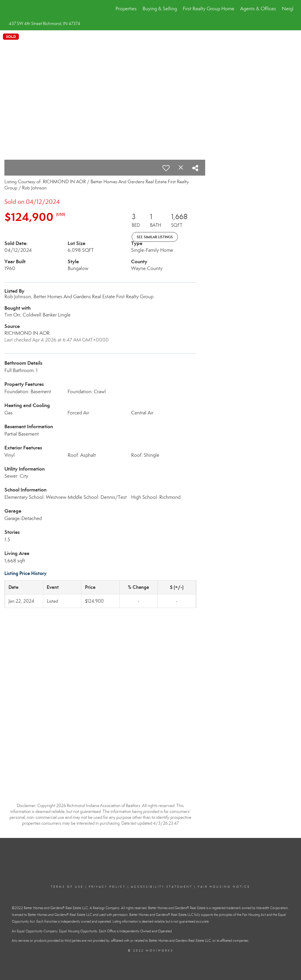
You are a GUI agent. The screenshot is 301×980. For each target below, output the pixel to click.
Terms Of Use (67, 887)
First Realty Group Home (209, 9)
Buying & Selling (160, 9)
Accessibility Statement (162, 887)
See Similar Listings (155, 237)
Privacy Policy (107, 887)
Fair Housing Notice (224, 887)
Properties (126, 9)
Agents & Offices (258, 9)
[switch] (166, 168)
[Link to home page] (11, 9)
